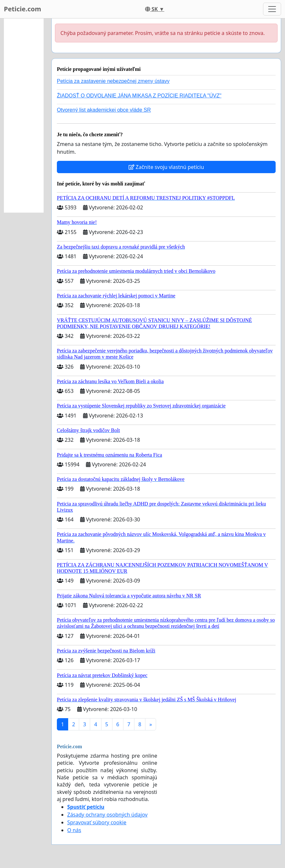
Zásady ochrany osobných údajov (107, 815)
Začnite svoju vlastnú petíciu (166, 167)
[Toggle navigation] (272, 9)
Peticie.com (22, 9)
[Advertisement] (24, 116)
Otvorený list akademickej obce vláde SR (104, 110)
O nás (74, 830)
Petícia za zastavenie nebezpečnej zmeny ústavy (113, 81)
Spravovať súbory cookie (97, 822)
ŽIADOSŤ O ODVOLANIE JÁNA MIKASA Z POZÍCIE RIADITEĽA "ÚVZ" (139, 96)
